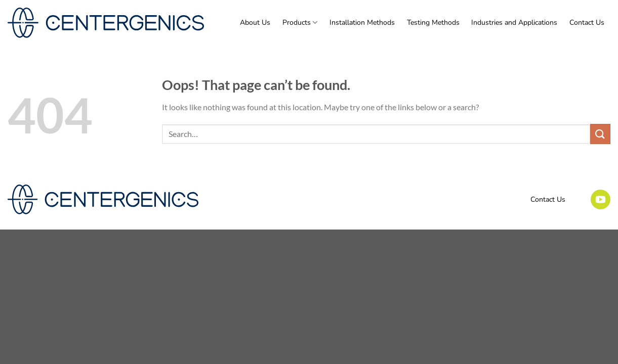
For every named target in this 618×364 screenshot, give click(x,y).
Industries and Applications (514, 22)
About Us (255, 22)
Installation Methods (362, 22)
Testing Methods (433, 22)
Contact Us (587, 22)
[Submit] (600, 134)
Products (300, 23)
